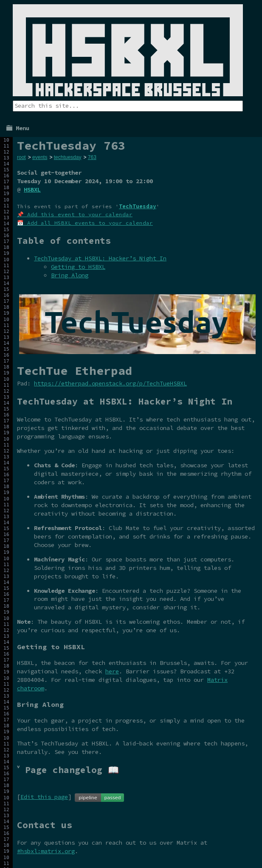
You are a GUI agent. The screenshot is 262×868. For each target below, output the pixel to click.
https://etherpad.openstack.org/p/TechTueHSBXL (110, 383)
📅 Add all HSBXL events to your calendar (85, 223)
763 (92, 157)
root (21, 157)
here (112, 671)
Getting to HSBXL (78, 267)
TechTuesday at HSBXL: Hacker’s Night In (100, 258)
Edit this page (44, 797)
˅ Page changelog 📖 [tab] (68, 770)
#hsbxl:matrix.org (46, 851)
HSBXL (32, 190)
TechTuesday (138, 206)
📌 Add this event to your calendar (75, 214)
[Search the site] (128, 106)
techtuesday (68, 157)
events (40, 157)
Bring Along (70, 275)
